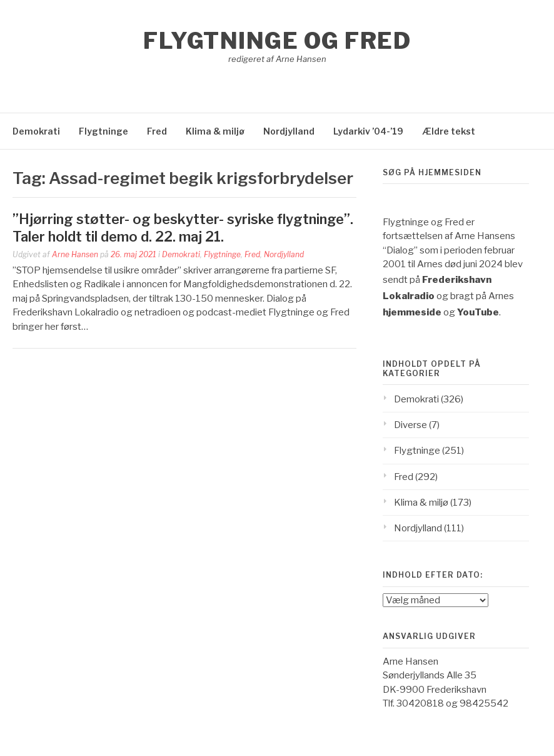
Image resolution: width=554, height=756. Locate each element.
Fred (157, 131)
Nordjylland (289, 131)
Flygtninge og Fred (277, 41)
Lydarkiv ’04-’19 (368, 131)
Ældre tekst (449, 131)
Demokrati (36, 131)
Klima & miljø (215, 131)
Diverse (410, 425)
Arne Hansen (75, 254)
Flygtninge (103, 131)
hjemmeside (412, 312)
